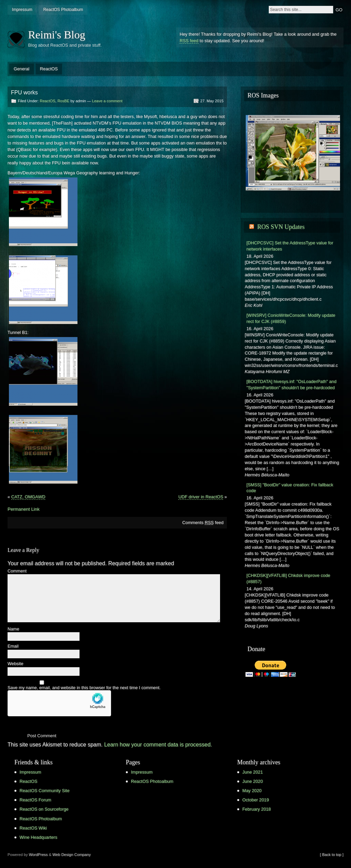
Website (15, 664)
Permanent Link (23, 509)
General (22, 69)
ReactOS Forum (35, 800)
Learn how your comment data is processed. (158, 745)
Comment (17, 571)
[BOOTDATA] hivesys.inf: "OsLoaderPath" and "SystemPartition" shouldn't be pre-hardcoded (292, 385)
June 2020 (253, 781)
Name (13, 629)
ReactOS (49, 69)
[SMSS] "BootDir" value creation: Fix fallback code (290, 488)
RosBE (64, 101)
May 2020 (252, 791)
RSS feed (189, 41)
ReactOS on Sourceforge (44, 809)
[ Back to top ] (332, 855)
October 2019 (256, 800)
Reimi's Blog (57, 35)
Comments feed (203, 523)
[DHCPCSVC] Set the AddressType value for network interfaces (290, 246)
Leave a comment (107, 101)
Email (13, 646)
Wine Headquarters (38, 837)
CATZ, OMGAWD (28, 497)
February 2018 (257, 809)
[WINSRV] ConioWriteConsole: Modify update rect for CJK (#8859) (291, 318)
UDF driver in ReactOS (201, 497)
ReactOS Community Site (45, 791)
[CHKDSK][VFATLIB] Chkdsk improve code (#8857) (288, 578)
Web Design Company (72, 855)
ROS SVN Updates (281, 227)
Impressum (22, 10)
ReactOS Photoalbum (63, 10)
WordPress (38, 855)
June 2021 (253, 772)
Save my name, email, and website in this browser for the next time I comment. (84, 688)
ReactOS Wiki (33, 828)
